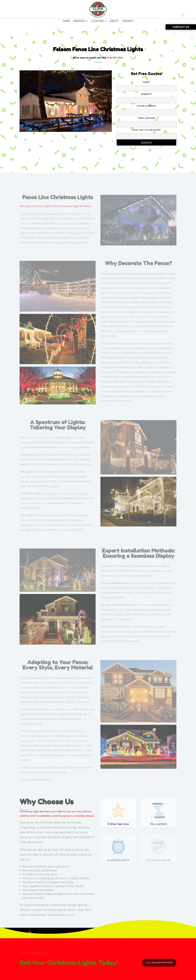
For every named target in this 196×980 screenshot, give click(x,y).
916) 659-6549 (115, 58)
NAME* (146, 85)
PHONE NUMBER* (146, 109)
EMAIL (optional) (146, 121)
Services (79, 21)
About (114, 21)
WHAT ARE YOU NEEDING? (146, 133)
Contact (128, 21)
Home (66, 21)
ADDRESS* (146, 97)
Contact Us (181, 27)
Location (97, 21)
